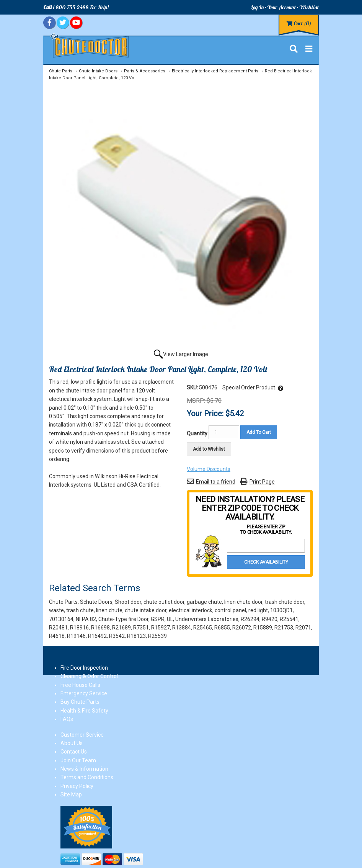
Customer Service (82, 735)
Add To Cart (259, 432)
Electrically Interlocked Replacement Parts (215, 71)
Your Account (281, 7)
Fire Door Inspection (84, 668)
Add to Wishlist (209, 449)
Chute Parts (61, 71)
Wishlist (309, 7)
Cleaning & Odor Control (89, 676)
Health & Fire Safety (84, 711)
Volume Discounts (209, 469)
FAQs (67, 719)
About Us (72, 743)
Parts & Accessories (145, 71)
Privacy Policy (77, 786)
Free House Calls (80, 685)
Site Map (71, 794)
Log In (257, 7)
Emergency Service (84, 693)
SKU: (193, 387)
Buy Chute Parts (80, 702)
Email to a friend (216, 482)
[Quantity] (224, 432)
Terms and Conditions (87, 777)
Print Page (262, 482)
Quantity (197, 433)
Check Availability (266, 562)
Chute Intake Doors (98, 71)
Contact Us (74, 752)
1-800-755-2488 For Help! (76, 7)
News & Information (84, 769)
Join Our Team (78, 760)
